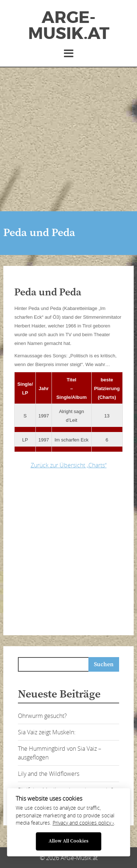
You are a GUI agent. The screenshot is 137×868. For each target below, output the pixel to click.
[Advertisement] (68, 139)
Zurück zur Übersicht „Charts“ (69, 465)
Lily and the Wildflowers (49, 774)
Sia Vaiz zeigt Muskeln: (47, 732)
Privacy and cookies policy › (83, 823)
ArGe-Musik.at (69, 25)
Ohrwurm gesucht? (42, 716)
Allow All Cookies (68, 841)
